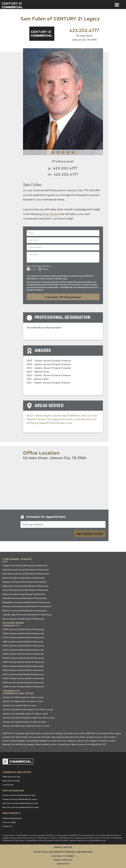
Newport (44, 423)
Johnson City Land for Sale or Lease (19, 705)
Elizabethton (74, 416)
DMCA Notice (63, 864)
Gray (95, 416)
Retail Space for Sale (11, 781)
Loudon (77, 419)
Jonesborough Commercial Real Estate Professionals (27, 615)
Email (33, 269)
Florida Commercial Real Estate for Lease (19, 799)
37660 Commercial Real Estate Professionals (23, 629)
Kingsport (57, 419)
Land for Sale (8, 785)
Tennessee (46, 737)
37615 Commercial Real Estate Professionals (23, 670)
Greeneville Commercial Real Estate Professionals (26, 570)
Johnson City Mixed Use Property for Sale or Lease (26, 726)
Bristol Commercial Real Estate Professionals (23, 578)
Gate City (86, 416)
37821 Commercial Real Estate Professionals (23, 642)
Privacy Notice (63, 847)
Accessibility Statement (63, 856)
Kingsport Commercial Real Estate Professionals (25, 565)
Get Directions (90, 534)
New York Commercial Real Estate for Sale (20, 803)
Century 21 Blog (9, 822)
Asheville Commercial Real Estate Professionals (25, 598)
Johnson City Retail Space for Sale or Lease (23, 701)
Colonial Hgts (60, 416)
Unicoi (69, 423)
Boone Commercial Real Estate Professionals (23, 619)
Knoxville (68, 419)
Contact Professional (63, 297)
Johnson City (44, 419)
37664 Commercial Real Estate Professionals (23, 654)
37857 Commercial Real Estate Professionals (23, 646)
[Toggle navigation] (117, 3)
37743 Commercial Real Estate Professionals (23, 650)
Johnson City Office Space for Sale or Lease (23, 697)
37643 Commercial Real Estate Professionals (23, 678)
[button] (63, 517)
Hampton (32, 419)
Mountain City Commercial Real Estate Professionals (27, 606)
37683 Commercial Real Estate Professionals (23, 687)
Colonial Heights (43, 416)
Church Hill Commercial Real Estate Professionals (25, 590)
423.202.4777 (84, 30)
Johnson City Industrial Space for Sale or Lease (24, 722)
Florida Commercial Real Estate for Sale (19, 795)
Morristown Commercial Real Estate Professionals (26, 574)
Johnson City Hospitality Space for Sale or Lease (25, 714)
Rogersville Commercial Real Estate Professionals (25, 586)
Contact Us (7, 826)
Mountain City (89, 419)
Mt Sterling (33, 423)
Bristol (30, 416)
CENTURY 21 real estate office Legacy (103, 733)
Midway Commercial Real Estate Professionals (24, 594)
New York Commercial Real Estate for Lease (21, 807)
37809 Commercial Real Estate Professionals (23, 662)
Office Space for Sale (11, 777)
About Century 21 (12, 813)
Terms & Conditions (63, 860)
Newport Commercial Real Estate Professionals (24, 582)
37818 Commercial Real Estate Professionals (23, 683)
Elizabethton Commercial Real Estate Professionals (26, 602)
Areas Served (50, 214)
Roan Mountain (57, 423)
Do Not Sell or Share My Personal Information (63, 852)
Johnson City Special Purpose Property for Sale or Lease (29, 718)
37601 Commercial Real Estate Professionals (23, 666)
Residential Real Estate (12, 818)
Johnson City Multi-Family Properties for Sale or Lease (28, 709)
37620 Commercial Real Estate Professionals (23, 633)
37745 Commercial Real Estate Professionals (23, 637)
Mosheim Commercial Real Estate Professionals (25, 611)
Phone (45, 269)
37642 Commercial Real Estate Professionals (23, 658)
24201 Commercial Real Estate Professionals (23, 674)
